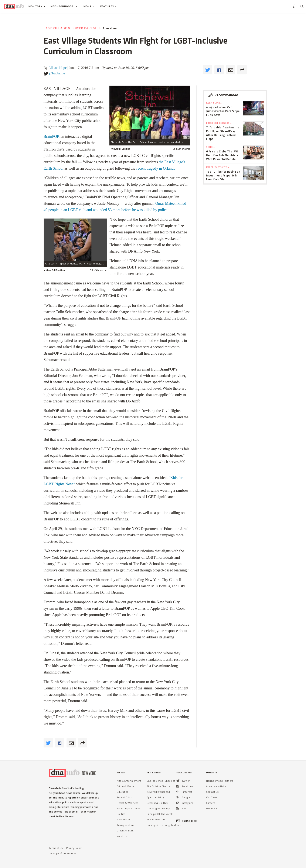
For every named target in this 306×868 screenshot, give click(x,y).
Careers (210, 803)
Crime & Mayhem (127, 786)
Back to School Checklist (161, 781)
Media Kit (212, 808)
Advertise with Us (216, 786)
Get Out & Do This (157, 803)
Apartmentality (155, 797)
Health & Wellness (127, 803)
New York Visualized (158, 792)
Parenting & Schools (128, 808)
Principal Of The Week (160, 814)
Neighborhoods (64, 6)
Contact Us (212, 792)
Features (108, 6)
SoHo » (210, 147)
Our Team (212, 797)
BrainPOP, (52, 136)
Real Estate (123, 819)
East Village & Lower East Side (72, 28)
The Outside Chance (158, 786)
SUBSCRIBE (187, 821)
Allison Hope (58, 68)
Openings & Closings (158, 808)
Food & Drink (124, 797)
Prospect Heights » (219, 123)
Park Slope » (214, 103)
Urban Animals (125, 830)
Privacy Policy (74, 848)
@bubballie (57, 73)
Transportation (125, 825)
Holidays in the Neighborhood (164, 825)
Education (110, 28)
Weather (122, 836)
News (89, 6)
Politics (121, 814)
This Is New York (156, 819)
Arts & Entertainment (129, 781)
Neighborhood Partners (220, 781)
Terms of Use (56, 848)
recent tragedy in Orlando (156, 168)
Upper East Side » (218, 167)
